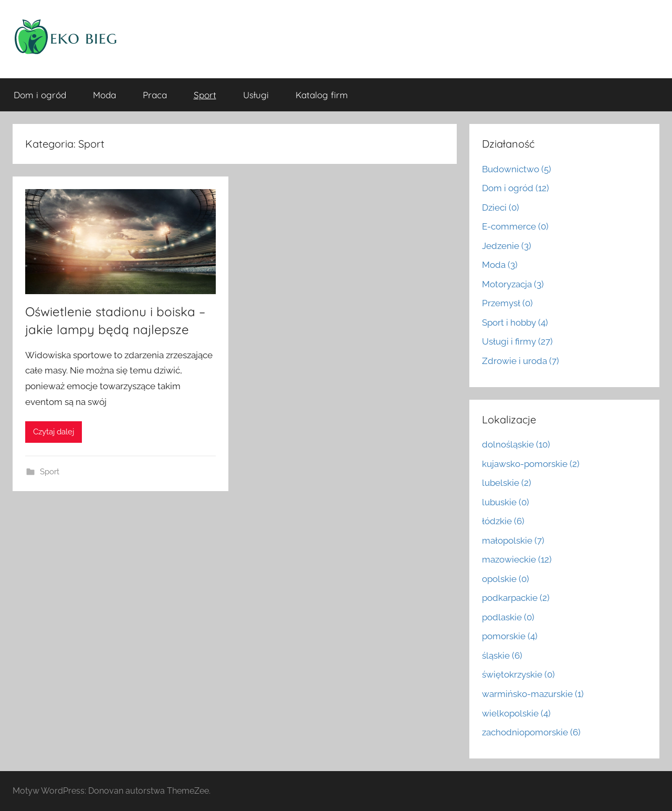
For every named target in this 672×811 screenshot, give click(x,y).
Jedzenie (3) (507, 246)
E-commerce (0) (515, 226)
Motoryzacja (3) (513, 284)
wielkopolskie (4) (516, 713)
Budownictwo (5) (517, 169)
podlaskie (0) (508, 617)
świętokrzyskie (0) (518, 674)
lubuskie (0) (506, 502)
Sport (205, 95)
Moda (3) (500, 265)
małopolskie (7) (513, 540)
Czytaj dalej (54, 432)
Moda (104, 95)
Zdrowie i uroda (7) (521, 361)
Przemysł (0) (507, 303)
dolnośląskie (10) (516, 444)
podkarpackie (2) (516, 598)
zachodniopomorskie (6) (531, 732)
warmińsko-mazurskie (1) (533, 694)
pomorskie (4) (510, 636)
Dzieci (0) (501, 207)
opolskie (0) (506, 579)
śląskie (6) (502, 656)
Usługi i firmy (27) (517, 341)
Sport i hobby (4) (515, 323)
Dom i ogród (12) (516, 188)
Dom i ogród (40, 95)
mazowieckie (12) (517, 559)
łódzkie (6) (503, 521)
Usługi (256, 95)
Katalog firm (322, 95)
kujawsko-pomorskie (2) (531, 464)
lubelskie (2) (507, 483)
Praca (155, 95)
